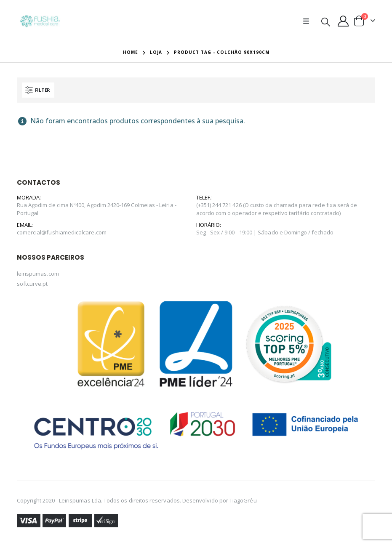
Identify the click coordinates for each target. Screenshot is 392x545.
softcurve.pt (32, 284)
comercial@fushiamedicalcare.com (62, 232)
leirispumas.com (38, 274)
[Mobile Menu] (309, 21)
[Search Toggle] (326, 21)
